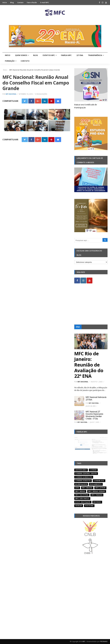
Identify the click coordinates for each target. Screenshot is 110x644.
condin (93, 470)
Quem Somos (21, 55)
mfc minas (80, 491)
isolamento (96, 484)
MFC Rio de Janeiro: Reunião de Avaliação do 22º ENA (89, 365)
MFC (84, 641)
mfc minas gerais (97, 491)
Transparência (95, 55)
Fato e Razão (32, 2)
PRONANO (104, 641)
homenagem (81, 484)
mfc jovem (100, 488)
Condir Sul (99, 481)
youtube (89, 506)
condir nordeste (84, 477)
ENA (78, 327)
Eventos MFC (49, 55)
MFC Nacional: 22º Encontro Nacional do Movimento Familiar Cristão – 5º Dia (94, 415)
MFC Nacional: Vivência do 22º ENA (96, 398)
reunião (97, 502)
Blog (12, 2)
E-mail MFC (45, 2)
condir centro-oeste (86, 473)
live (77, 488)
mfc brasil (87, 488)
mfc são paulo (82, 498)
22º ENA (80, 55)
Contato (20, 2)
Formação (10, 61)
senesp (79, 506)
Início (5, 2)
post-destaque (83, 502)
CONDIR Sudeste (83, 481)
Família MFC (66, 55)
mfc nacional (82, 495)
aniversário (81, 470)
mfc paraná (97, 495)
